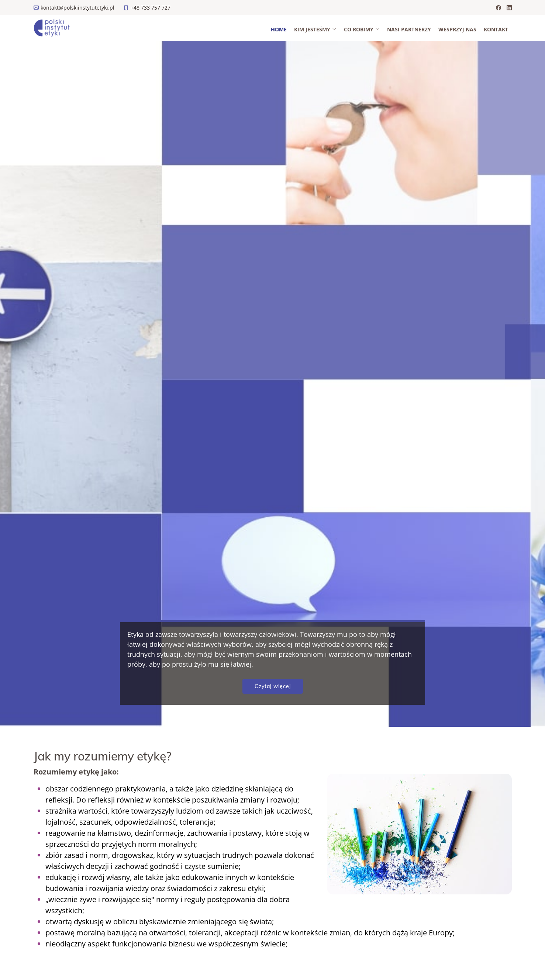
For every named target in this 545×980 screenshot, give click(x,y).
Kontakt (496, 29)
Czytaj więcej (273, 686)
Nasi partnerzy (409, 29)
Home (279, 29)
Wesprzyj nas (457, 29)
